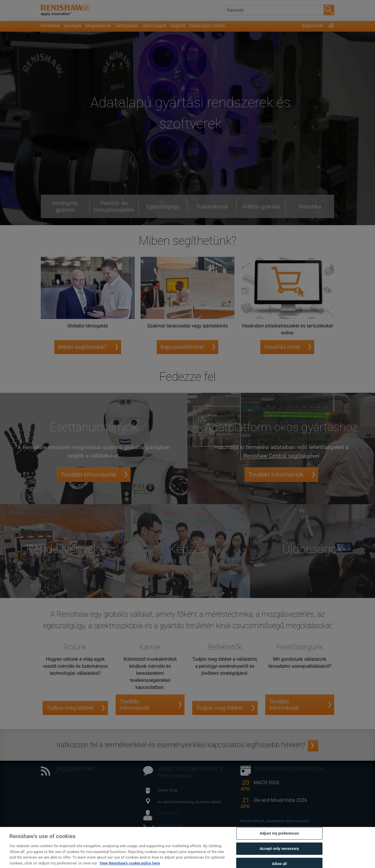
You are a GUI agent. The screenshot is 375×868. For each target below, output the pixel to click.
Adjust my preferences (279, 846)
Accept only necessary (279, 861)
